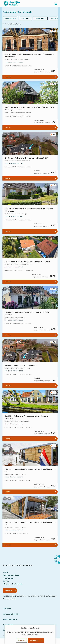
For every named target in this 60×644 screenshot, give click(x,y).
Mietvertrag (7, 609)
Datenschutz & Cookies (11, 614)
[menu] (56, 4)
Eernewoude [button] (39, 18)
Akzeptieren (34, 640)
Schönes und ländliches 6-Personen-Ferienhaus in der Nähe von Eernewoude (29, 210)
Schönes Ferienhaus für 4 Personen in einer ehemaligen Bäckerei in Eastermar (29, 56)
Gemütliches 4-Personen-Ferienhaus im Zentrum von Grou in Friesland (27, 314)
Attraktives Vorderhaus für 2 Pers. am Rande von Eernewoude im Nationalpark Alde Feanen (29, 109)
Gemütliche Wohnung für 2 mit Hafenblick (21, 365)
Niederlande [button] (9, 18)
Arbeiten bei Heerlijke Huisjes (13, 584)
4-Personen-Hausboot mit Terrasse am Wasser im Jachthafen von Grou (30, 470)
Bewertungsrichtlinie (10, 619)
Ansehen (8, 77)
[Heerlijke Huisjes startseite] (12, 4)
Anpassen (21, 640)
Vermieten (8, 591)
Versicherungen (8, 578)
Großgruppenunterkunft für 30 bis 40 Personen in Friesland (27, 262)
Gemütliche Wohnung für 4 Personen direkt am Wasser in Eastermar (26, 417)
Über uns (6, 581)
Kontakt (6, 572)
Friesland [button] (24, 18)
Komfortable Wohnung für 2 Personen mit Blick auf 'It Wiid (27, 158)
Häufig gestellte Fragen (11, 575)
